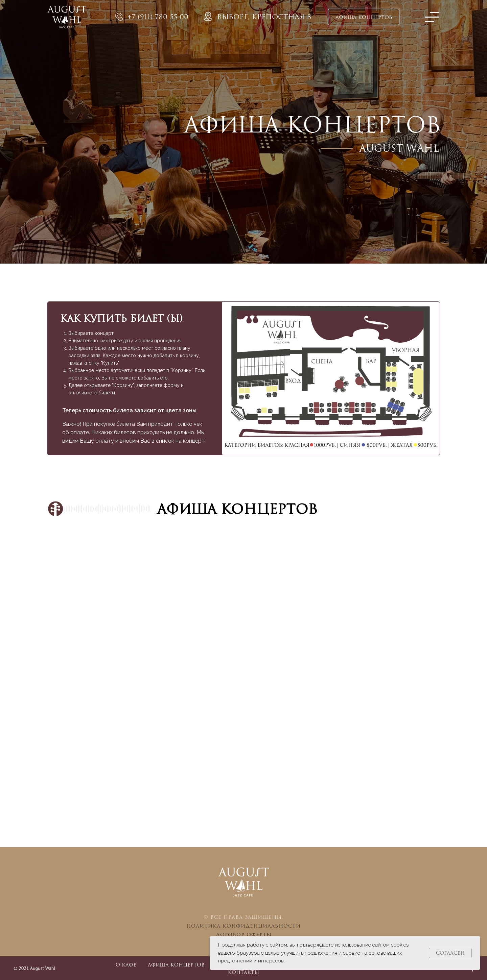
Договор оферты (244, 935)
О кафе (126, 965)
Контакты (243, 972)
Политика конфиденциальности (243, 926)
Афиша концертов (176, 965)
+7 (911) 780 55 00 (158, 17)
